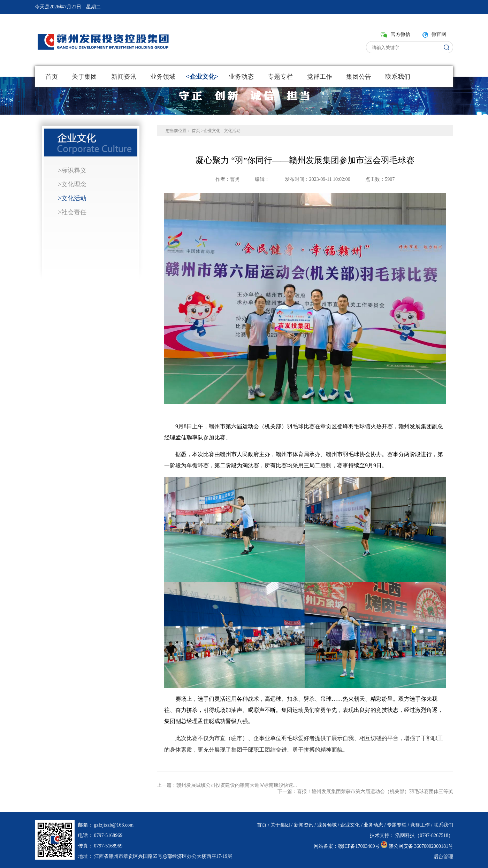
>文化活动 (72, 198)
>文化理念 (72, 184)
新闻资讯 (124, 77)
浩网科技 (405, 835)
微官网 (439, 34)
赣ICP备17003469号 (359, 846)
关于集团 (84, 77)
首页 (52, 77)
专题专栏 (280, 77)
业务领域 (163, 77)
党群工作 (319, 77)
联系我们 (398, 77)
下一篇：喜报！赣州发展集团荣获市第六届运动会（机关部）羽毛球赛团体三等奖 (365, 792)
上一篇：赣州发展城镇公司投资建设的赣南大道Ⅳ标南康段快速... (227, 785)
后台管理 (443, 857)
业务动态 (241, 77)
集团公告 (359, 77)
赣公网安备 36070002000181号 (421, 846)
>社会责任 (72, 212)
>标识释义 (72, 170)
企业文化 (202, 77)
